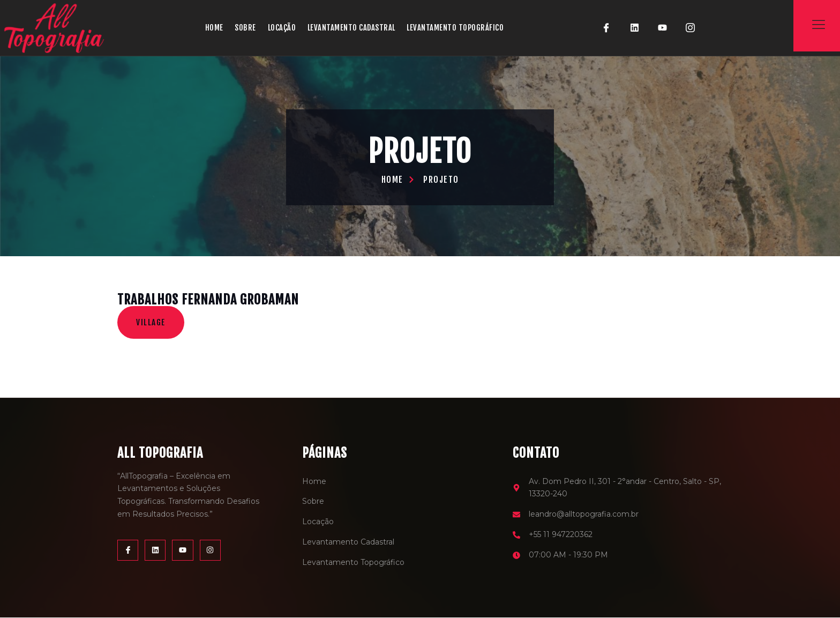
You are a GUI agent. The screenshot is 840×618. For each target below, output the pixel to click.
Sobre (247, 28)
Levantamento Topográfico (460, 28)
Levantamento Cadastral (354, 28)
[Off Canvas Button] (819, 25)
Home (215, 28)
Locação (283, 28)
